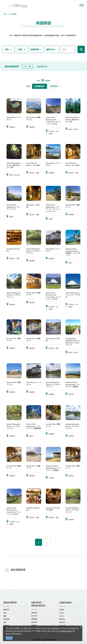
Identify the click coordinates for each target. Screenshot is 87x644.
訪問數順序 (40, 86)
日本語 (61, 610)
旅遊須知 (34, 613)
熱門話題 (6, 619)
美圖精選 (14, 14)
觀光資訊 (6, 610)
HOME (5, 14)
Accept (9, 638)
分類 (7, 49)
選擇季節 (35, 49)
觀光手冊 (34, 622)
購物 (5, 616)
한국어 (61, 616)
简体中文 (62, 622)
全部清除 (42, 66)
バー (27, 66)
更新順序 (54, 86)
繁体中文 (62, 619)
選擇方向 (50, 49)
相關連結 (34, 625)
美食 (5, 613)
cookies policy (66, 631)
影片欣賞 (34, 616)
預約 (5, 622)
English (62, 613)
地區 (20, 49)
